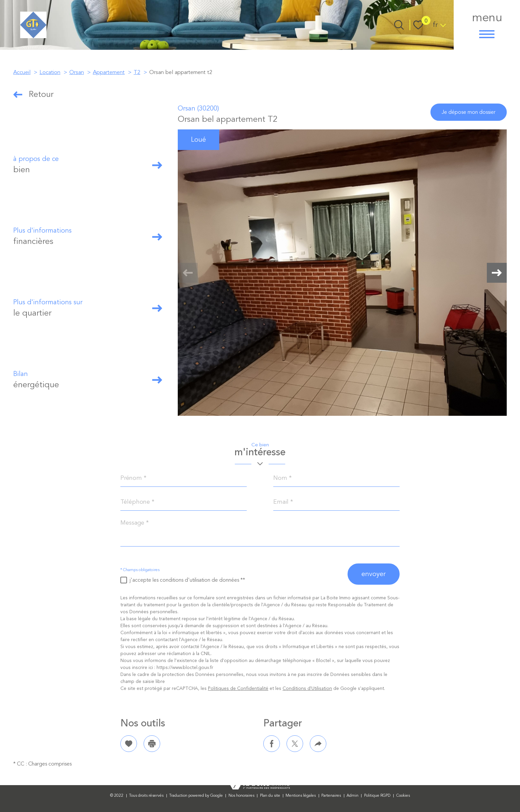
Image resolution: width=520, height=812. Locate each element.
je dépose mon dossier (469, 112)
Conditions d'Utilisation (307, 688)
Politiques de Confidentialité (238, 688)
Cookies (403, 796)
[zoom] (342, 273)
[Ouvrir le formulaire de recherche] (399, 25)
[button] (497, 273)
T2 (137, 72)
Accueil (22, 72)
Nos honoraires (241, 796)
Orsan (77, 72)
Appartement (109, 72)
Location (50, 72)
